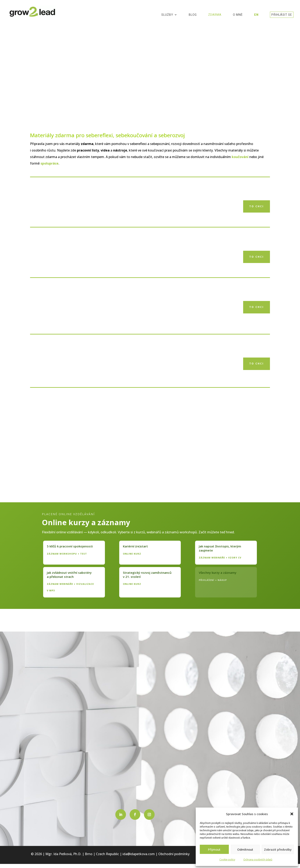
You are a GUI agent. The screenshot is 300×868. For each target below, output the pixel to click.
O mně (238, 15)
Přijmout (214, 849)
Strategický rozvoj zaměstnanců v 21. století (147, 575)
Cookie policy (227, 860)
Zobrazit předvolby (278, 849)
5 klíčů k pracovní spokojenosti (70, 546)
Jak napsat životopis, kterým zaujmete (220, 548)
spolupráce (49, 163)
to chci (257, 206)
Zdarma (215, 15)
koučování (240, 157)
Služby (167, 15)
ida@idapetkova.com (139, 854)
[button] (292, 814)
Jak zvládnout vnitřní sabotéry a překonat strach (69, 575)
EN (256, 15)
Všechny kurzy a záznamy (218, 573)
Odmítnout (245, 849)
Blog (193, 15)
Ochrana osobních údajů (258, 860)
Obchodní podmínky (174, 854)
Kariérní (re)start (135, 546)
